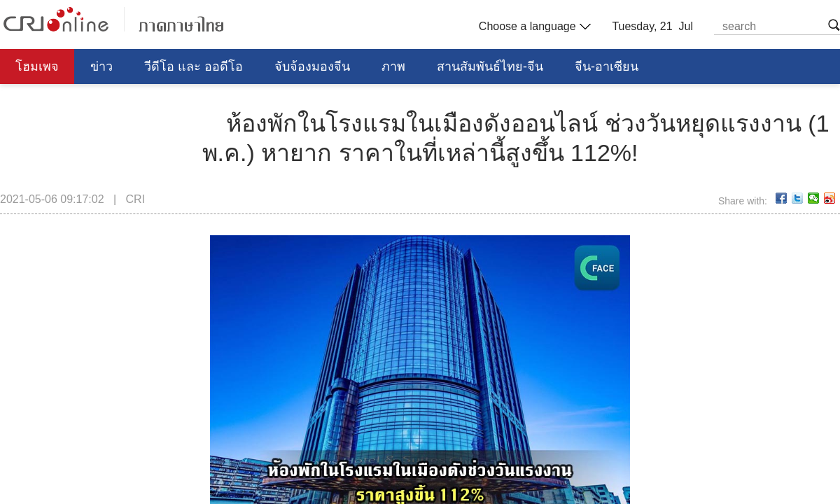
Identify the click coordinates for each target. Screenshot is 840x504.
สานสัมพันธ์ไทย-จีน (490, 66)
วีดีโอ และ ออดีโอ (194, 66)
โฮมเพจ (37, 66)
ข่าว (101, 66)
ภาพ (393, 66)
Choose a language (533, 27)
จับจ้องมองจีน (312, 66)
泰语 (113, 19)
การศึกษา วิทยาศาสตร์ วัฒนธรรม (107, 101)
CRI (135, 199)
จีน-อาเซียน (607, 66)
